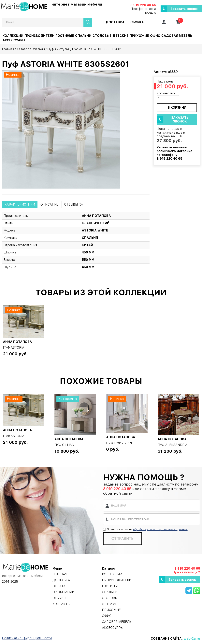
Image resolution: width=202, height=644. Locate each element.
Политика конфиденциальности (27, 638)
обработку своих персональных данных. (160, 529)
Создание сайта (166, 639)
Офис (155, 36)
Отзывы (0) (73, 204)
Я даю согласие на (145, 529)
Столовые (102, 36)
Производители (39, 36)
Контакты (61, 604)
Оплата (59, 586)
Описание (50, 204)
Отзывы (59, 598)
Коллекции (13, 36)
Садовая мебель (177, 36)
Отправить (123, 538)
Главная (8, 49)
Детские (121, 36)
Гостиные (65, 36)
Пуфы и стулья (58, 49)
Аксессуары (14, 40)
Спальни (83, 36)
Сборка (137, 22)
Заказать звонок (184, 9)
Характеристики (20, 204)
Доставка (115, 22)
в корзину (177, 108)
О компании (63, 592)
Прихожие (139, 36)
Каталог (23, 49)
